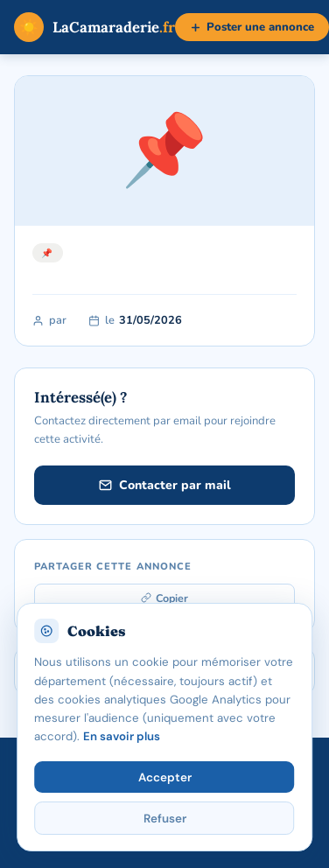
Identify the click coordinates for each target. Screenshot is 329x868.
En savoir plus (122, 736)
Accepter (165, 777)
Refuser (165, 819)
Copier (164, 598)
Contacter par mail (165, 485)
